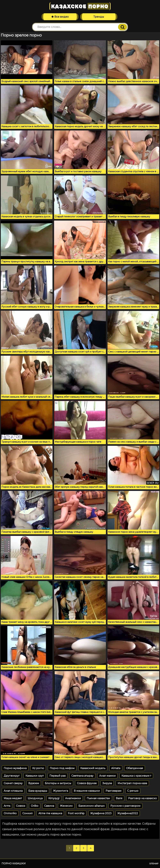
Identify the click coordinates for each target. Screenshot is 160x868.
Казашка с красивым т (136, 776)
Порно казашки (14, 863)
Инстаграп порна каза (132, 783)
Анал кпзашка (13, 791)
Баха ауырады (38, 791)
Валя (119, 798)
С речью (133, 791)
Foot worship (76, 813)
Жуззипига (60, 791)
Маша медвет (13, 798)
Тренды (99, 17)
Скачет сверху (13, 783)
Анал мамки (107, 776)
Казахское (80, 6)
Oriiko (35, 806)
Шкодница (35, 798)
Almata (116, 768)
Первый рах (58, 776)
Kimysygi (54, 798)
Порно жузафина (15, 768)
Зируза (107, 783)
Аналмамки (73, 798)
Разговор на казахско (142, 798)
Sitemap (154, 864)
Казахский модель (93, 768)
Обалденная (135, 768)
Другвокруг (12, 776)
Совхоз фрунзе (87, 783)
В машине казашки (87, 791)
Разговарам (114, 791)
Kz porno (38, 768)
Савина (49, 806)
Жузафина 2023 (101, 813)
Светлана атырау (82, 776)
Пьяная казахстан (98, 798)
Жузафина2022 (128, 813)
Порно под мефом (62, 768)
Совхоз (21, 806)
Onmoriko (10, 813)
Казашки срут (35, 776)
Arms (7, 806)
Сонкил (28, 813)
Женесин (66, 806)
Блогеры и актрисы (58, 783)
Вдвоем (34, 783)
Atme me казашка (50, 813)
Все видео (60, 17)
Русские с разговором (125, 806)
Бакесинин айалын (92, 806)
